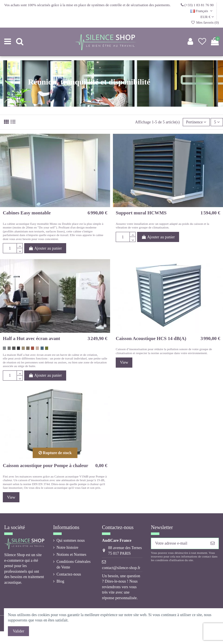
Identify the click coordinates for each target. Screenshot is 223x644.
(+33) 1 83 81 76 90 (199, 5)
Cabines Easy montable (27, 213)
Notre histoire (67, 548)
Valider (19, 631)
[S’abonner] (213, 543)
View (124, 362)
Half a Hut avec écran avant (32, 338)
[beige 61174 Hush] (23, 348)
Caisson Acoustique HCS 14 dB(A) (151, 338)
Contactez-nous (69, 574)
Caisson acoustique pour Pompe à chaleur (45, 466)
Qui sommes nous (71, 540)
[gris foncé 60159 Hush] (14, 348)
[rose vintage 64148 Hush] (37, 348)
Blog (60, 581)
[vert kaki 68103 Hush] (47, 348)
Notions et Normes (72, 555)
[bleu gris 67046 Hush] (42, 348)
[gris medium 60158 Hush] (9, 348)
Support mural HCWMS (141, 213)
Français (202, 11)
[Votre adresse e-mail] (179, 543)
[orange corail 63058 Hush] (33, 348)
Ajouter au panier (45, 248)
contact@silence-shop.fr (121, 568)
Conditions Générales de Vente (74, 564)
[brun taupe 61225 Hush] (28, 348)
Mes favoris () (205, 22)
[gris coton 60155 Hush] (4, 348)
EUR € (207, 17)
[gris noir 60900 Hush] (18, 348)
